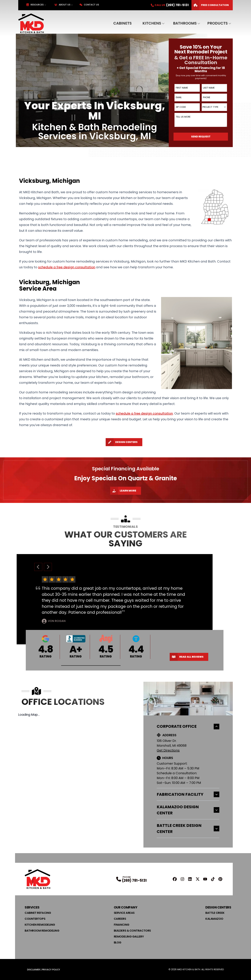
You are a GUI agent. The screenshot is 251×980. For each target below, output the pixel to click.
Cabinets (122, 23)
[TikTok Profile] (213, 879)
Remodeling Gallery (129, 936)
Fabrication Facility (188, 794)
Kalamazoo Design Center (188, 810)
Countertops (35, 919)
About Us (62, 5)
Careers (120, 919)
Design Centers (122, 442)
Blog (118, 942)
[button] (91, 666)
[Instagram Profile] (182, 879)
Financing (122, 925)
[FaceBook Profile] (175, 879)
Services (32, 907)
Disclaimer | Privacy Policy (44, 970)
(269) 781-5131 (134, 880)
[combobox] (214, 107)
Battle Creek (215, 913)
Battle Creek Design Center (188, 829)
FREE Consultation (210, 5)
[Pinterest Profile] (220, 879)
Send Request (201, 137)
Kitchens (152, 23)
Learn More (123, 491)
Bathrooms (185, 23)
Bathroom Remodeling (42, 931)
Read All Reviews (187, 657)
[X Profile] (198, 879)
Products (217, 23)
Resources (35, 5)
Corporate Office (188, 726)
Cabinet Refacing (38, 913)
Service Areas (124, 913)
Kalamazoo (214, 919)
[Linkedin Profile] (190, 879)
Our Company (126, 907)
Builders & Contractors (132, 931)
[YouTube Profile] (205, 879)
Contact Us (89, 5)
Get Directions (168, 750)
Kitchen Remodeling (40, 925)
